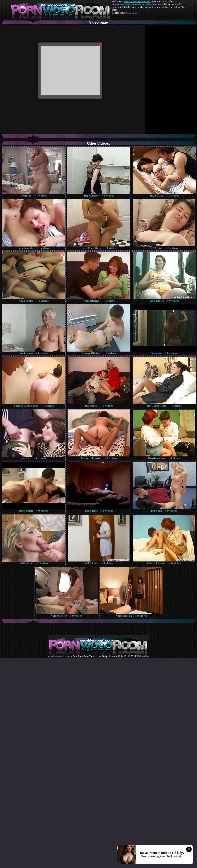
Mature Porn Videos (141, 4)
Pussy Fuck (131, 13)
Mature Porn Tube (121, 4)
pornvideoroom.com (58, 656)
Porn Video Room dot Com (137, 1)
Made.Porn (158, 4)
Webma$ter (143, 656)
